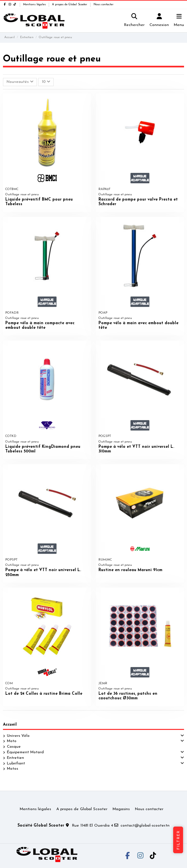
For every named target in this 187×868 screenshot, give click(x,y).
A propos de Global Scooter (70, 5)
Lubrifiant (16, 763)
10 (46, 82)
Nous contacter (104, 5)
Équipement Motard (25, 752)
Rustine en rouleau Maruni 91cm (130, 570)
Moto (12, 741)
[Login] (159, 21)
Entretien (15, 758)
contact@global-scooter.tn (145, 826)
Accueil (10, 725)
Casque (14, 747)
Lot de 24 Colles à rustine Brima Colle (44, 694)
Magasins (121, 809)
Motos (13, 769)
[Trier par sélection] (20, 82)
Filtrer (178, 840)
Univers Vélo (18, 736)
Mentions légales (35, 5)
